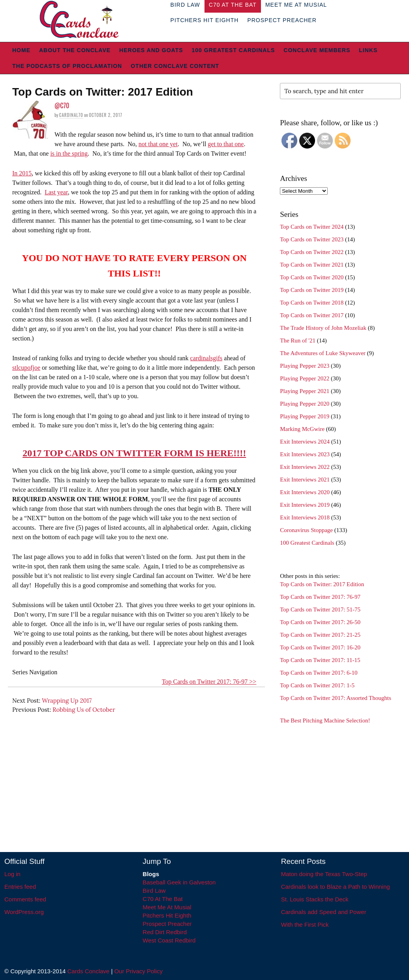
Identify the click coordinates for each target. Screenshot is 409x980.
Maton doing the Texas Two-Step (324, 874)
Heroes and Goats (151, 50)
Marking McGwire (302, 429)
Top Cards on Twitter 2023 (312, 239)
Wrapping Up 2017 (67, 701)
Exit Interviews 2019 (305, 505)
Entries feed (20, 887)
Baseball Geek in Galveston (179, 882)
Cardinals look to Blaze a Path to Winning (336, 887)
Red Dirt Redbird (165, 932)
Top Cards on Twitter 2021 (312, 265)
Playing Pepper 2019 (305, 416)
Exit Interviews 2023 (305, 454)
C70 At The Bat (162, 899)
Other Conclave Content (175, 66)
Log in (12, 874)
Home (21, 50)
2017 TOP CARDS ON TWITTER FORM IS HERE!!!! (134, 453)
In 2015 (22, 173)
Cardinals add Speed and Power (324, 912)
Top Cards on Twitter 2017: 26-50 (320, 622)
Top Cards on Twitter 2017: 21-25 (320, 635)
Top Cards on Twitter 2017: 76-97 (320, 597)
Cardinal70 (71, 115)
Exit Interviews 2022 (305, 467)
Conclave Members (317, 50)
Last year (56, 192)
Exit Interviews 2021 (305, 480)
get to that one (226, 144)
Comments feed (25, 899)
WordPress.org (24, 912)
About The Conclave (75, 50)
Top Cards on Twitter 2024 (312, 227)
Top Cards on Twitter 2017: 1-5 (317, 685)
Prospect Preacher (282, 20)
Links (368, 50)
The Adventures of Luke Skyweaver (323, 353)
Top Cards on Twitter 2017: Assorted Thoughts (336, 698)
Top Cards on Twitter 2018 (312, 303)
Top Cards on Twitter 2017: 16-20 (320, 647)
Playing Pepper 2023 (305, 366)
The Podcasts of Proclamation (67, 66)
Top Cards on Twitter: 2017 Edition (322, 584)
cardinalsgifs (206, 358)
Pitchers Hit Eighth (205, 20)
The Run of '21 (298, 340)
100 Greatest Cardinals (234, 50)
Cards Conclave (89, 971)
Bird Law (154, 891)
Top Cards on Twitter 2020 (312, 277)
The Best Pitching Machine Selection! (325, 720)
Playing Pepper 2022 (305, 378)
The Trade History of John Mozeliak (323, 328)
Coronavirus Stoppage (306, 530)
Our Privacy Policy (138, 971)
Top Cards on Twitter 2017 (312, 315)
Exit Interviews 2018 (305, 517)
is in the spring (69, 153)
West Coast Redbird (169, 940)
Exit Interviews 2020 (305, 492)
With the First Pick (305, 925)
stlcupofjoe (26, 368)
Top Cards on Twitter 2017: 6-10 (319, 673)
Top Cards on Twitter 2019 (312, 290)
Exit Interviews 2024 (305, 442)
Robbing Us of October (84, 710)
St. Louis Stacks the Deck (315, 899)
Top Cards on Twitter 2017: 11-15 (320, 660)
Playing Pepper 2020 (305, 404)
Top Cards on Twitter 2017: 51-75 (320, 609)
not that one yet (158, 144)
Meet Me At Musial (167, 907)
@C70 (62, 105)
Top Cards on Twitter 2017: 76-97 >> (209, 682)
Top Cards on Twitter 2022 (312, 252)
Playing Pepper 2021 (305, 391)
